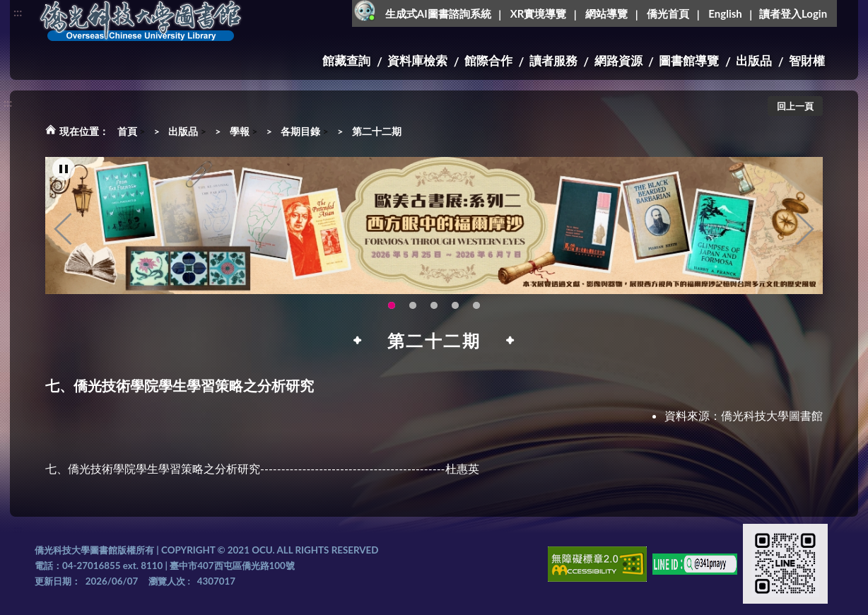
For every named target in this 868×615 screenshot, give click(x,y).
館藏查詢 (346, 60)
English (725, 13)
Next (805, 229)
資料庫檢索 (417, 60)
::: (18, 12)
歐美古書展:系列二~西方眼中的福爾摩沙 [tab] (392, 305)
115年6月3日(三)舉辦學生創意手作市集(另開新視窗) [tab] (413, 305)
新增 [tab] (476, 305)
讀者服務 (553, 60)
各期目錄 (300, 131)
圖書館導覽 (689, 60)
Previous (63, 229)
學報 (240, 131)
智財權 (807, 60)
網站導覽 (606, 13)
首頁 (127, 131)
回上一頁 (795, 106)
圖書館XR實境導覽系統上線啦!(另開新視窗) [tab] (455, 305)
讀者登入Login (793, 13)
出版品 (754, 60)
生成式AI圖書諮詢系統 (438, 13)
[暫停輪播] (64, 169)
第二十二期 (377, 131)
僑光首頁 (668, 13)
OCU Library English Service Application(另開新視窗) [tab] (434, 305)
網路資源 (618, 60)
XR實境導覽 (539, 13)
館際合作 (488, 60)
